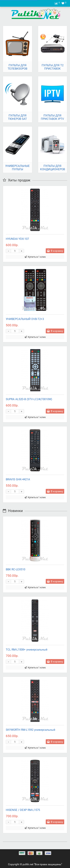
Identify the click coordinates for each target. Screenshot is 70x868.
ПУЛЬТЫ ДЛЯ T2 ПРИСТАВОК (53, 67)
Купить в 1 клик (35, 257)
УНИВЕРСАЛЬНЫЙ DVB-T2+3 (25, 319)
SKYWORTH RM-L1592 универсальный (31, 730)
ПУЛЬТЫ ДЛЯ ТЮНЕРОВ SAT (17, 117)
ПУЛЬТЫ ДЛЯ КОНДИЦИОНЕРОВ (53, 168)
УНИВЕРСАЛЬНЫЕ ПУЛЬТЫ (17, 168)
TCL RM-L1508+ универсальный (27, 650)
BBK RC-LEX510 (15, 569)
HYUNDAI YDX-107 (17, 239)
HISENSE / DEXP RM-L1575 (23, 810)
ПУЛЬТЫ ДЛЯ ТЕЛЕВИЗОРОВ (17, 67)
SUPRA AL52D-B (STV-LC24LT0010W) (29, 399)
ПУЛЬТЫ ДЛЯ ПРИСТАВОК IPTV (52, 117)
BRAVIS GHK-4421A (18, 479)
